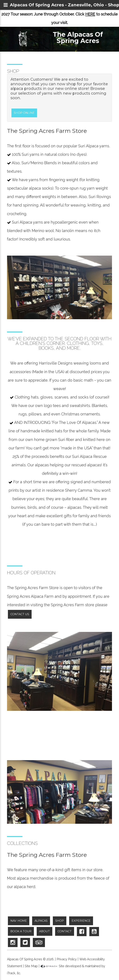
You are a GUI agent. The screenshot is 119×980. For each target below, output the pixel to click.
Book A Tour (21, 931)
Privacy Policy (67, 959)
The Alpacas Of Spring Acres (78, 38)
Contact (65, 931)
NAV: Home (19, 921)
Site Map (31, 966)
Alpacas (41, 921)
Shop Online (24, 113)
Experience (81, 921)
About (44, 931)
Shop (60, 921)
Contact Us (20, 614)
